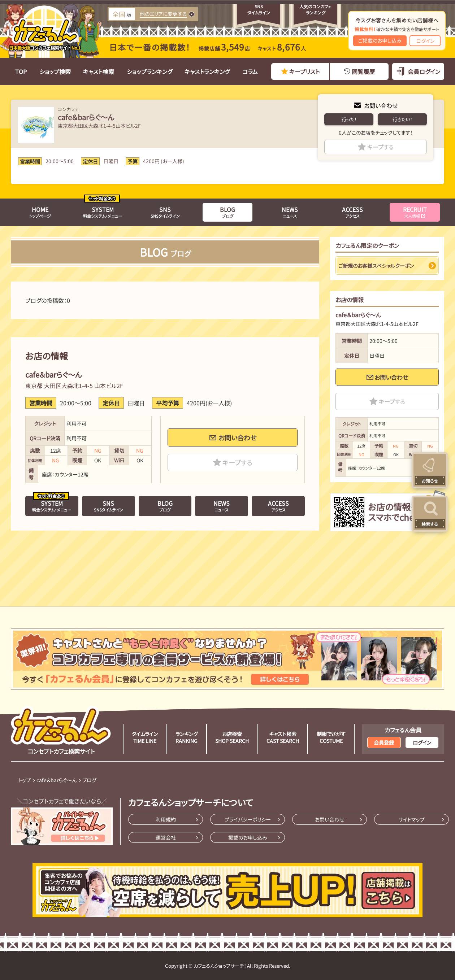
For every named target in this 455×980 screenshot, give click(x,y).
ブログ (227, 212)
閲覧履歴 (363, 71)
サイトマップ (411, 819)
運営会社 (166, 837)
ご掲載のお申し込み (380, 40)
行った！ (349, 119)
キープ (380, 147)
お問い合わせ (381, 105)
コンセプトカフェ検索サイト (61, 731)
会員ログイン (424, 71)
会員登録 (384, 742)
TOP (21, 71)
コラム (250, 71)
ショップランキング (149, 71)
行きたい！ (402, 119)
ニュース (290, 212)
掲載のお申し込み (248, 837)
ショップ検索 (55, 71)
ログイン (425, 41)
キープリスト (304, 71)
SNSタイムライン (165, 212)
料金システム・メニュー (103, 212)
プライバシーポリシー (248, 819)
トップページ (40, 212)
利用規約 (166, 819)
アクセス (352, 212)
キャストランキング (207, 71)
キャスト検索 (99, 71)
